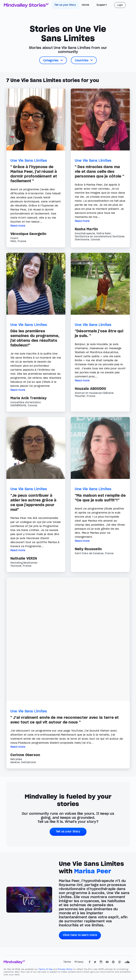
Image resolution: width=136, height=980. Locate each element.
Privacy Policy (66, 969)
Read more (18, 226)
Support (102, 5)
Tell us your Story (65, 5)
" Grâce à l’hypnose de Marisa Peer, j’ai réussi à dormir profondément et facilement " (34, 174)
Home (85, 5)
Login (120, 5)
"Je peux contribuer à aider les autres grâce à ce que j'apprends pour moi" (33, 502)
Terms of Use (46, 969)
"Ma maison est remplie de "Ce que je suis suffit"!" (100, 498)
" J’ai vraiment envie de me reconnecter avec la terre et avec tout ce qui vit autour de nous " (65, 720)
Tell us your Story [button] (68, 831)
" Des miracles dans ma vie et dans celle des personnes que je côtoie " (99, 171)
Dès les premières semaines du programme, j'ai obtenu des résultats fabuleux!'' (35, 338)
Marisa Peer (93, 871)
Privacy (79, 962)
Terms (68, 962)
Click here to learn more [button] (80, 935)
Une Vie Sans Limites (29, 161)
